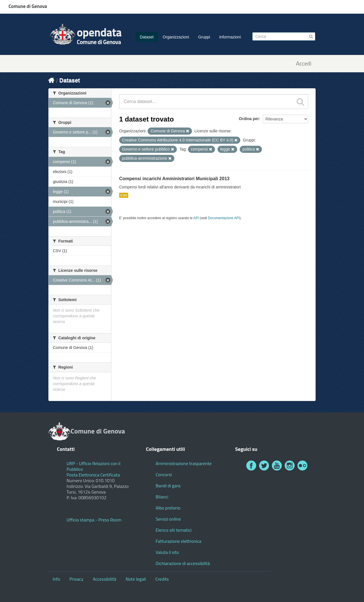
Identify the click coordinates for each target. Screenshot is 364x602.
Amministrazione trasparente (184, 463)
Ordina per (249, 119)
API (196, 218)
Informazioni (230, 37)
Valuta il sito (167, 552)
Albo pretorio (168, 508)
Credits (162, 579)
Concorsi (164, 474)
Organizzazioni (176, 37)
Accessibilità (104, 579)
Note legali (136, 579)
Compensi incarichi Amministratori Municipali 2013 (174, 179)
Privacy (76, 579)
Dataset (147, 37)
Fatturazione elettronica (178, 541)
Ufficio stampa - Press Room (94, 520)
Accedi (304, 64)
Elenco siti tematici (173, 530)
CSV (124, 195)
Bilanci (162, 497)
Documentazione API (224, 218)
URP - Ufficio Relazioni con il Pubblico (94, 466)
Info (56, 579)
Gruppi (204, 37)
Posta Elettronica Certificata (93, 475)
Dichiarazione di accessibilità (183, 563)
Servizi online (168, 519)
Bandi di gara (168, 486)
